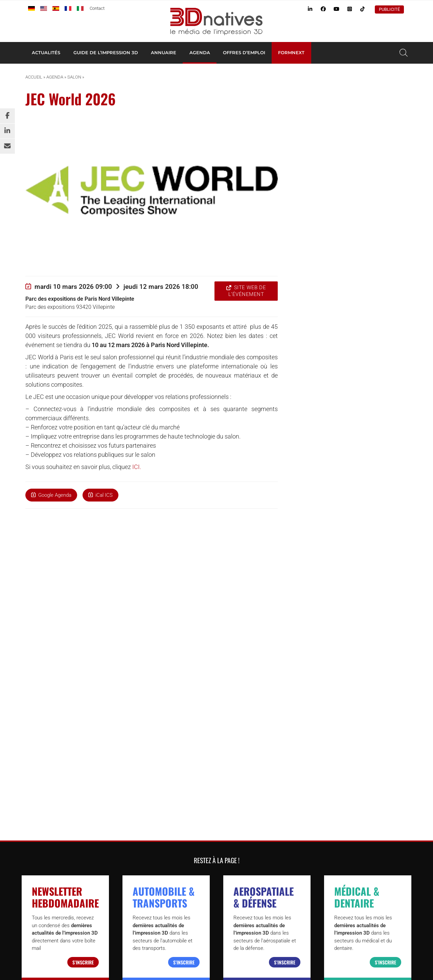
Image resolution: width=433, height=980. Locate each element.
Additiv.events (128, 813)
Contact (97, 8)
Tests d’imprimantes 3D (312, 723)
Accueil (34, 77)
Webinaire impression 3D (313, 753)
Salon (74, 77)
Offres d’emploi (244, 53)
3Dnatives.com (89, 813)
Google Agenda (55, 495)
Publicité (389, 9)
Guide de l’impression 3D (106, 53)
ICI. (137, 467)
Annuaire (164, 53)
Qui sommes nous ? (255, 965)
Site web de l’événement (247, 291)
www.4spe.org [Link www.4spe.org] (78, 908)
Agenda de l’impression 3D (314, 730)
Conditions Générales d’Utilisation (313, 965)
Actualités (46, 53)
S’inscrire (83, 647)
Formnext (291, 53)
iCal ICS (104, 495)
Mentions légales (368, 965)
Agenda (200, 53)
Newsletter (297, 746)
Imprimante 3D (302, 708)
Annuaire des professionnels (316, 715)
